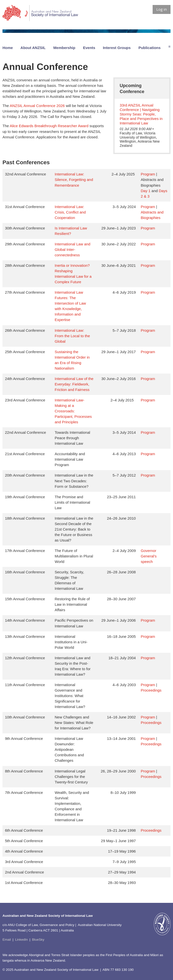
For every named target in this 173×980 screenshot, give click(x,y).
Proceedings (151, 690)
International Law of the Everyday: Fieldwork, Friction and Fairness (74, 384)
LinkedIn (22, 940)
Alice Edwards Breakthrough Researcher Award (49, 126)
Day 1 (146, 191)
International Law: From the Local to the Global (72, 336)
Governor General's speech (149, 556)
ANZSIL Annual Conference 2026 (37, 106)
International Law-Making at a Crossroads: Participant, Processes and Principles (73, 411)
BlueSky (38, 940)
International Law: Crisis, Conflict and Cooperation (70, 212)
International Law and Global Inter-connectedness (72, 249)
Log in (162, 9)
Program (148, 174)
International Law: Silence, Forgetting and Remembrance (74, 180)
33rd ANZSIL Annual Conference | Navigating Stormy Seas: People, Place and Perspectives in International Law (141, 114)
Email (7, 940)
